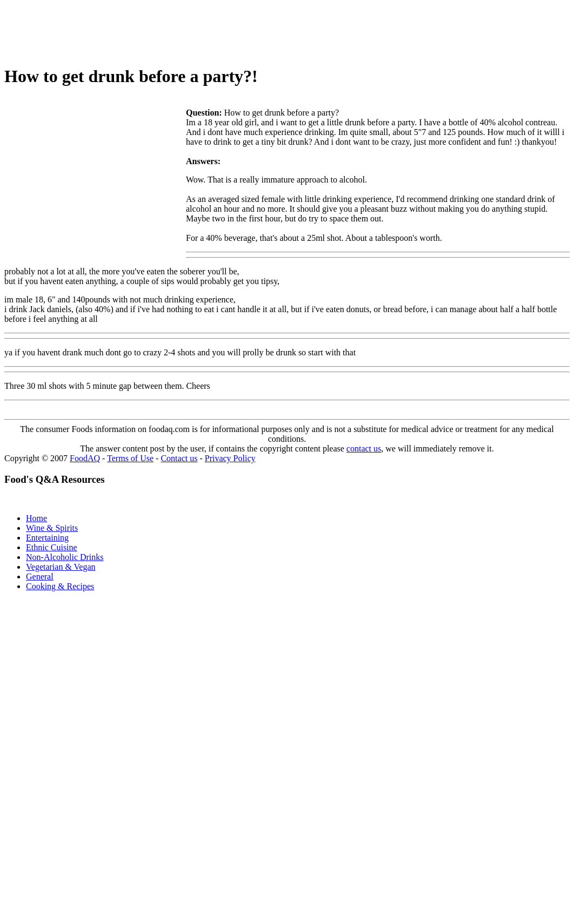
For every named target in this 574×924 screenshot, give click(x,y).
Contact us (179, 458)
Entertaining (47, 538)
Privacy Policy (230, 458)
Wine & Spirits (52, 528)
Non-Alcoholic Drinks (65, 557)
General (40, 576)
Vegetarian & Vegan (61, 567)
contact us (364, 448)
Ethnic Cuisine (52, 547)
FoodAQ (85, 458)
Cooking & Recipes (60, 586)
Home (36, 518)
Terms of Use (130, 458)
